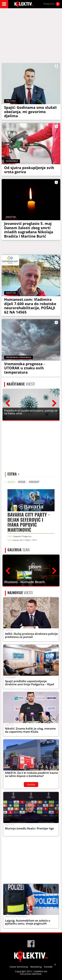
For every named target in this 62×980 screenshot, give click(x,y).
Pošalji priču (49, 4)
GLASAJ (31, 784)
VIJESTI (21, 384)
